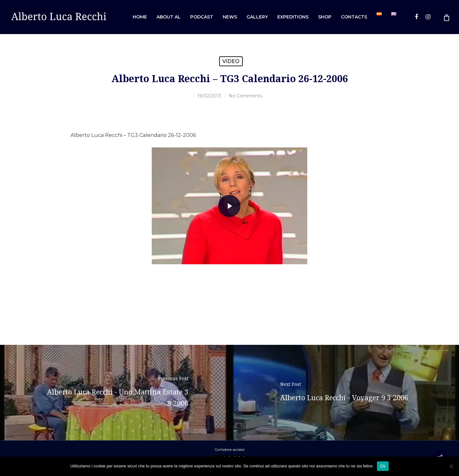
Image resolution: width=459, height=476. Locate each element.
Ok (383, 466)
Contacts (354, 17)
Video (231, 61)
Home (140, 17)
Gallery (257, 17)
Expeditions (293, 17)
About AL (169, 17)
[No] (451, 466)
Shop (325, 17)
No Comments (245, 96)
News (230, 17)
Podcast (202, 17)
